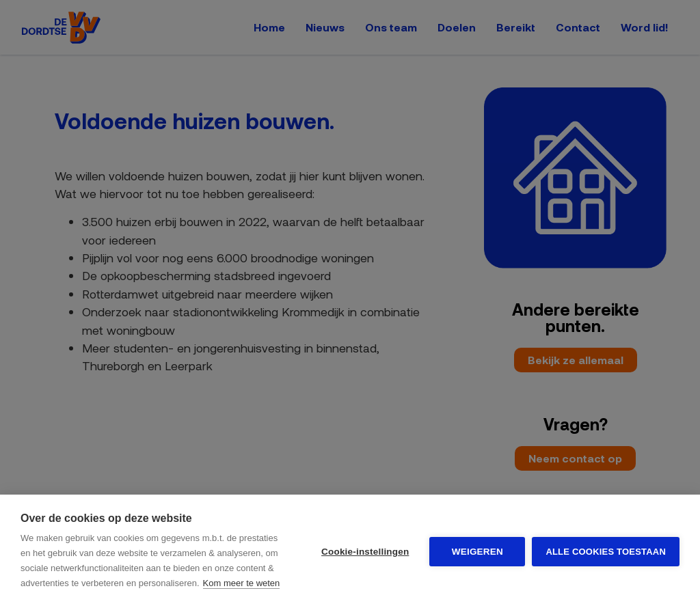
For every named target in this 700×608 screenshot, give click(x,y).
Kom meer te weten (242, 583)
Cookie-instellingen (365, 552)
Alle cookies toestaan (606, 552)
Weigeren (477, 552)
